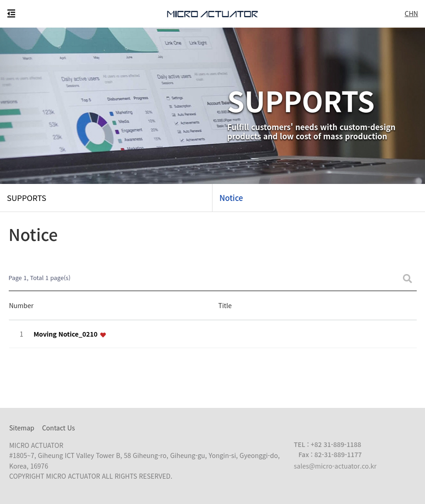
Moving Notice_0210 (66, 334)
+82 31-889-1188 (336, 444)
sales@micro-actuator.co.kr (335, 466)
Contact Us (58, 428)
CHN (411, 13)
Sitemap (22, 428)
